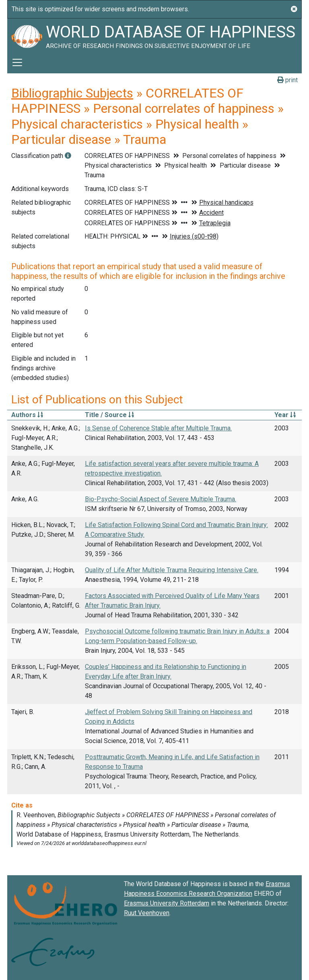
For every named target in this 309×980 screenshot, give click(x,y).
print (287, 80)
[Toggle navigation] (17, 62)
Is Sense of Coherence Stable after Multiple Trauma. (158, 428)
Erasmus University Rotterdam (167, 903)
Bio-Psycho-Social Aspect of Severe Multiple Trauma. (161, 499)
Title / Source (109, 415)
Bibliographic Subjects (72, 93)
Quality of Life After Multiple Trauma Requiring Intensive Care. (172, 570)
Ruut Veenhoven (147, 913)
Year (285, 415)
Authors (27, 415)
